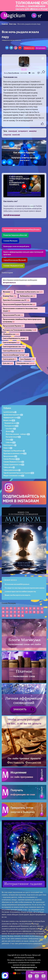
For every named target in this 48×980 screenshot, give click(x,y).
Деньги (10, 431)
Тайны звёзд (9, 467)
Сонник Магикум (11, 459)
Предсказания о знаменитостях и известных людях (20, 310)
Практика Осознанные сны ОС (16, 300)
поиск (13, 131)
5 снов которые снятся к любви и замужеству (20, 592)
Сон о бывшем (27, 359)
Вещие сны (9, 420)
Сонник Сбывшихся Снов (13, 266)
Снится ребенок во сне (13, 351)
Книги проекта (10, 445)
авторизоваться (9, 283)
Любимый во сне (28, 296)
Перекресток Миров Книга (14, 451)
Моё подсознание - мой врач (18, 434)
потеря (23, 131)
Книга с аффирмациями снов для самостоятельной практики (23, 253)
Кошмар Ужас (10, 296)
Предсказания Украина (13, 326)
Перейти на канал (12, 215)
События (11, 442)
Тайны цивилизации (12, 470)
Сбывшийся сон (11, 334)
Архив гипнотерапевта (13, 415)
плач (16, 135)
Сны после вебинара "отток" (15, 355)
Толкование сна (25, 363)
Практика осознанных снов (15, 453)
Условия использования (24, 970)
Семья (9, 440)
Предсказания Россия (13, 315)
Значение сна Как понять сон (30, 292)
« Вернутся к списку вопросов (11, 40)
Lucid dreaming (10, 412)
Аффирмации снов (12, 418)
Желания (8, 292)
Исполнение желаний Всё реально (17, 584)
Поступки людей (13, 437)
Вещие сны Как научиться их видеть (18, 595)
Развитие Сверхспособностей (15, 235)
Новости (8, 448)
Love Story (11, 429)
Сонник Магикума (10, 241)
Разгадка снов (11, 426)
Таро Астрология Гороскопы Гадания (19, 473)
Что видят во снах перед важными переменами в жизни (25, 588)
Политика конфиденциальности (24, 967)
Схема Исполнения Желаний (15, 260)
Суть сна (8, 363)
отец (7, 135)
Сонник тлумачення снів (14, 465)
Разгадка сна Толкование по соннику (20, 330)
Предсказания (10, 456)
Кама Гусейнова (14, 73)
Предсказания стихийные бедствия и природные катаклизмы (22, 320)
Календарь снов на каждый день (16, 246)
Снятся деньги (10, 359)
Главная (5, 24)
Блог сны (13, 24)
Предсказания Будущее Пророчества (19, 304)
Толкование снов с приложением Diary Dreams (22, 230)
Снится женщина (11, 342)
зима (33, 131)
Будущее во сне (12, 423)
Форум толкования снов (14, 476)
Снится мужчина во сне (14, 347)
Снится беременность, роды (15, 338)
